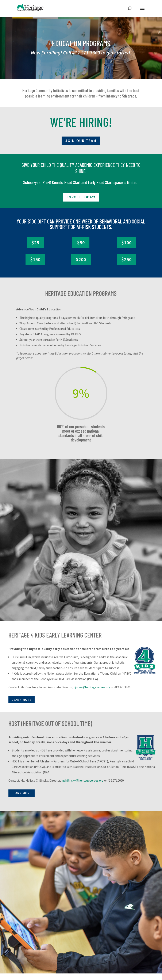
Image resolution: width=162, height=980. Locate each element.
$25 (35, 242)
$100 (126, 242)
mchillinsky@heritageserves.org (83, 780)
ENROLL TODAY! (81, 197)
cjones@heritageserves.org (92, 687)
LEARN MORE (22, 700)
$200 (81, 259)
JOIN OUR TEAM (81, 141)
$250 (126, 259)
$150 (35, 259)
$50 (81, 242)
